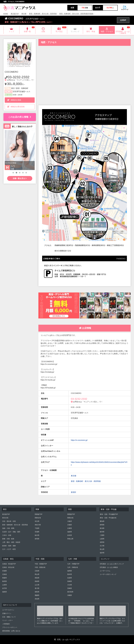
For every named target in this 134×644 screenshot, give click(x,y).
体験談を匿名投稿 (16, 107)
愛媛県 (37, 595)
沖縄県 (70, 595)
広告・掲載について (9, 617)
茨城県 (37, 532)
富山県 (102, 549)
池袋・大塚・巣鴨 (8, 528)
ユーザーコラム (105, 571)
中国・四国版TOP (41, 564)
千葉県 (37, 528)
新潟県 (102, 528)
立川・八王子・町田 (9, 549)
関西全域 (70, 518)
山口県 (37, 585)
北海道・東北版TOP (9, 564)
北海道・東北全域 (8, 567)
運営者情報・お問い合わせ (11, 631)
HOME (6, 14)
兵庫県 (70, 528)
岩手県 (4, 588)
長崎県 (70, 581)
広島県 (37, 571)
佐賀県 (70, 578)
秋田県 (4, 581)
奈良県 (70, 535)
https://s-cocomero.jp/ (79, 440)
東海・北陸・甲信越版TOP (109, 514)
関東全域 (38, 518)
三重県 (102, 535)
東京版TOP (15, 14)
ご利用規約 (6, 624)
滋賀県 (70, 532)
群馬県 (37, 539)
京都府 (70, 525)
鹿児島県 (70, 592)
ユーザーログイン (8, 610)
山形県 (4, 585)
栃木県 (37, 535)
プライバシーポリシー (10, 627)
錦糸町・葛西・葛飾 (9, 546)
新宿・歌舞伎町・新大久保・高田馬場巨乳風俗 (76, 14)
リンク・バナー (7, 620)
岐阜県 (102, 532)
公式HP (123, 20)
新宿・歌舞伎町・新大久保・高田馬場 (43, 14)
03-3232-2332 (19, 77)
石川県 (102, 546)
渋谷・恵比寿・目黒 (9, 521)
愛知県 (102, 521)
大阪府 (70, 521)
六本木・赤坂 (7, 535)
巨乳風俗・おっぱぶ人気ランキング (112, 564)
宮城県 (4, 571)
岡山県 (37, 574)
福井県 (102, 553)
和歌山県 (70, 539)
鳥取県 (37, 578)
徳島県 (37, 592)
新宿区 (74, 492)
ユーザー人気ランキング (108, 574)
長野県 (102, 542)
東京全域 (5, 518)
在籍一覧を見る (20, 178)
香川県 (37, 588)
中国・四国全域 (40, 567)
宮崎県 (70, 588)
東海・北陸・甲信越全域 (108, 518)
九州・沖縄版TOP (73, 564)
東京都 (24, 14)
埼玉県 (37, 521)
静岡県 (102, 525)
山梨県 (102, 539)
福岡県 (70, 571)
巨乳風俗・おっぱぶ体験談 (109, 567)
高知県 (37, 599)
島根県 (37, 581)
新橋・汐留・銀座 (8, 539)
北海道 (4, 574)
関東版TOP (39, 514)
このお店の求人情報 (20, 117)
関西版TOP (71, 514)
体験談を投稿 (14, 100)
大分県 (70, 585)
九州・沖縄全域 (73, 567)
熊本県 (70, 574)
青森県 (4, 578)
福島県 (4, 592)
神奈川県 (38, 525)
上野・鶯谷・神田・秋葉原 (11, 542)
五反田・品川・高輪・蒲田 (11, 532)
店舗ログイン (7, 613)
